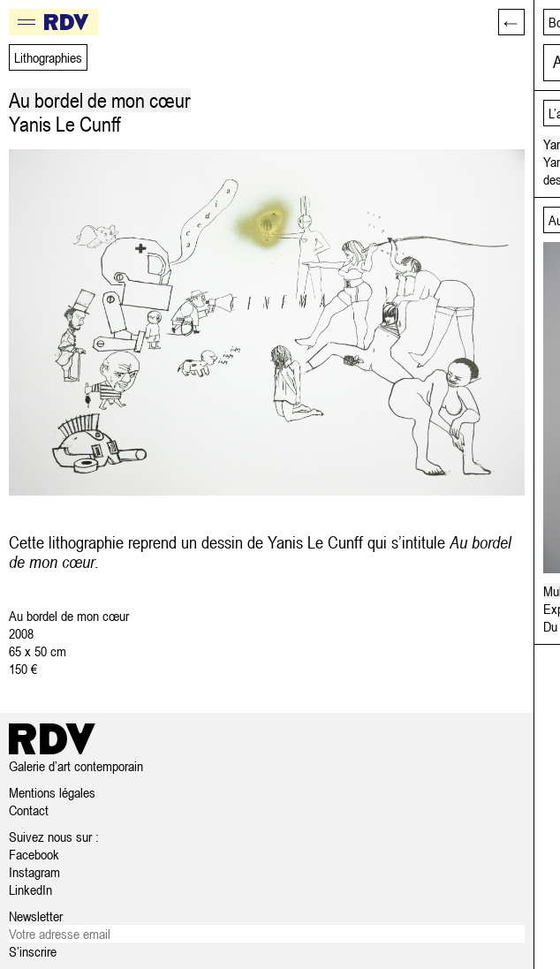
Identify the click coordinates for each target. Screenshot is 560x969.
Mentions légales (52, 792)
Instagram (34, 872)
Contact (29, 810)
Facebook (34, 854)
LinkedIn (30, 890)
